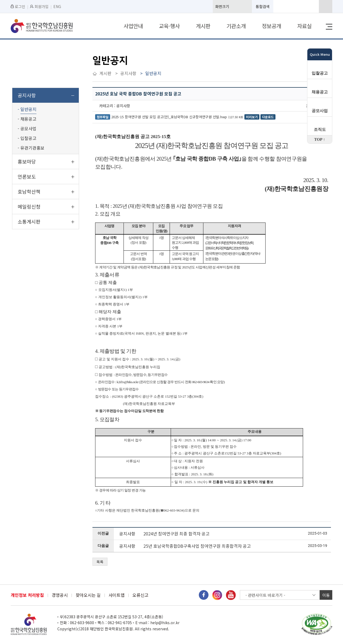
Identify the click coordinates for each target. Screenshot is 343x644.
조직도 (320, 129)
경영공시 (60, 595)
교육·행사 (169, 26)
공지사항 (27, 95)
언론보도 (27, 176)
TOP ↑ (320, 139)
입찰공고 (320, 73)
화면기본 (240, 6)
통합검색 (263, 6)
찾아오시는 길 (88, 595)
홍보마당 (27, 161)
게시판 (203, 26)
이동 (326, 595)
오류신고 (140, 595)
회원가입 (39, 6)
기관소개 (236, 26)
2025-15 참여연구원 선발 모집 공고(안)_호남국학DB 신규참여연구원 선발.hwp (169, 117)
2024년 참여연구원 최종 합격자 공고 (176, 534)
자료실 (304, 26)
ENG (57, 6)
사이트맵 (117, 595)
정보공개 (271, 26)
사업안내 (133, 26)
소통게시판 (29, 221)
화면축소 (246, 6)
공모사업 (320, 111)
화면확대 (234, 6)
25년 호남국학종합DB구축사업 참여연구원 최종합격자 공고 (197, 546)
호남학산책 (29, 191)
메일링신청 (29, 206)
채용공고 (320, 92)
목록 (100, 562)
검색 (326, 6)
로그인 (18, 6)
